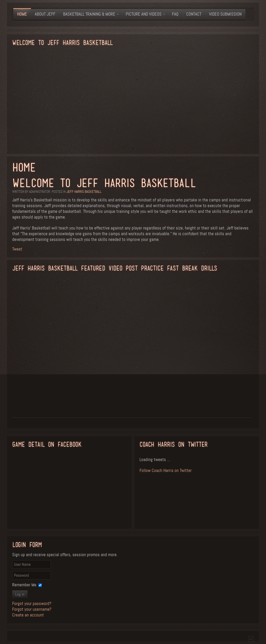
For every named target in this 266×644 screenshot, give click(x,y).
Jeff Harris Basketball (84, 192)
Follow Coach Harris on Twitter (166, 471)
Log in (20, 594)
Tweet (17, 249)
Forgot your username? (32, 609)
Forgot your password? (32, 604)
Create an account (28, 615)
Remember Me (24, 585)
